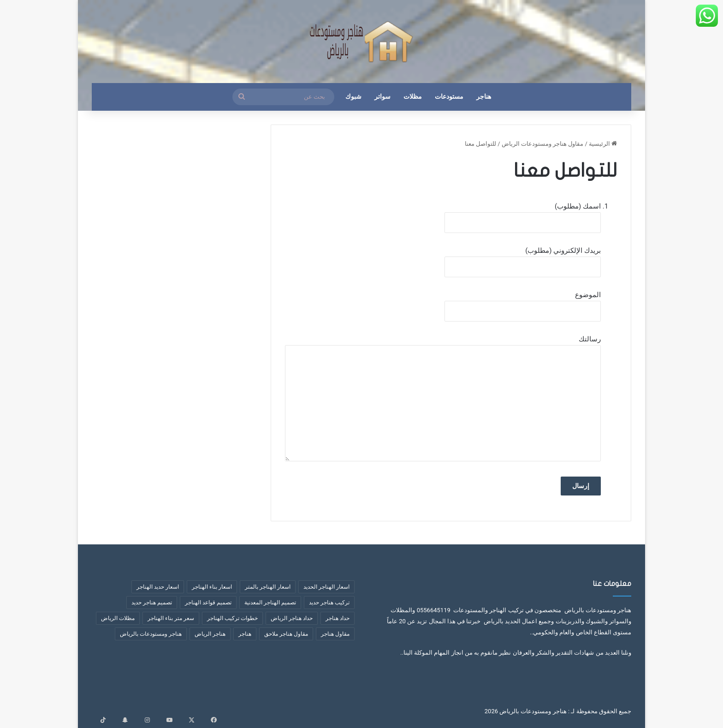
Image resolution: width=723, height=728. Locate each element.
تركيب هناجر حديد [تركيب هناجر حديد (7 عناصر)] (329, 603)
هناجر (484, 97)
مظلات (413, 97)
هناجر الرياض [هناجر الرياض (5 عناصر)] (210, 634)
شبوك (353, 97)
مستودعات (449, 97)
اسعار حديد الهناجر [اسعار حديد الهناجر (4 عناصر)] (158, 587)
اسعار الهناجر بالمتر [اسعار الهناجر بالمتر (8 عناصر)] (268, 587)
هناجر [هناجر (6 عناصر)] (245, 634)
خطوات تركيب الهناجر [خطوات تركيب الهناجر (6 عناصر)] (232, 618)
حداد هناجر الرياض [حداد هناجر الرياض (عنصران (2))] (292, 618)
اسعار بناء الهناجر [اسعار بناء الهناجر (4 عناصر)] (212, 587)
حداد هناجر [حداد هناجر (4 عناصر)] (338, 618)
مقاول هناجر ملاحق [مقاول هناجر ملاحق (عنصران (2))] (286, 634)
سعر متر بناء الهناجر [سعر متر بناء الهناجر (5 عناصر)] (171, 618)
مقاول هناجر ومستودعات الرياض (543, 144)
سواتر (382, 97)
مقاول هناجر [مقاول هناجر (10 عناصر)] (335, 634)
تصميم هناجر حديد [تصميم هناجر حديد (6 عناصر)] (152, 603)
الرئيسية (603, 144)
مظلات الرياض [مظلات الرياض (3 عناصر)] (118, 618)
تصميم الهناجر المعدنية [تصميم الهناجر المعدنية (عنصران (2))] (270, 603)
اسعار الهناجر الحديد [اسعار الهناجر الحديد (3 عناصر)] (326, 587)
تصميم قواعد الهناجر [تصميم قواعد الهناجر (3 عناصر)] (208, 603)
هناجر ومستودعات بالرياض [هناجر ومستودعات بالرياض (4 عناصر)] (151, 634)
